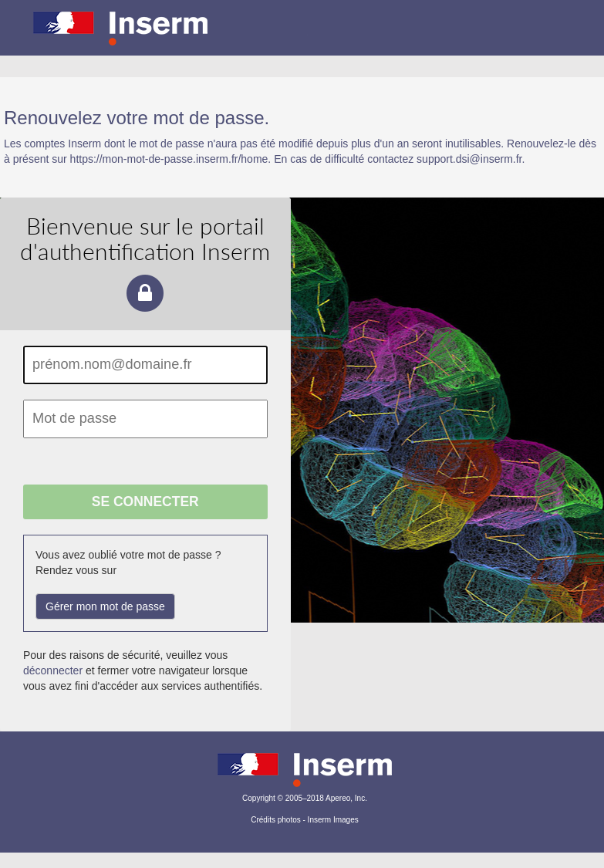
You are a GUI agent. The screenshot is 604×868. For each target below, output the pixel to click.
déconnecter (53, 670)
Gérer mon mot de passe (105, 606)
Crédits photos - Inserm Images (305, 820)
